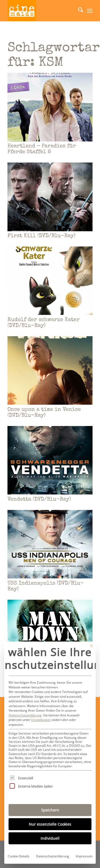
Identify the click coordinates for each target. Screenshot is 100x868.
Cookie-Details (19, 856)
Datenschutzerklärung (25, 715)
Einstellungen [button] (41, 720)
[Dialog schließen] (91, 646)
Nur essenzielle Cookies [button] (50, 824)
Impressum (84, 856)
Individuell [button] (50, 838)
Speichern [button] (50, 810)
